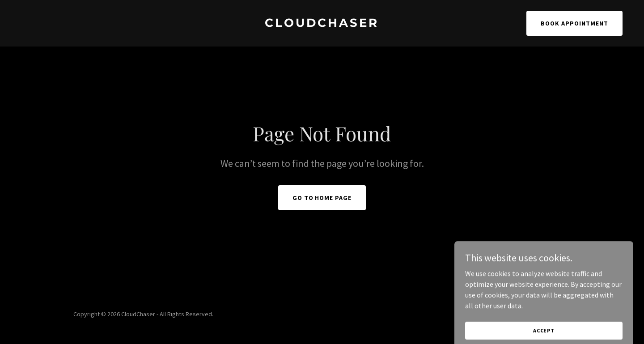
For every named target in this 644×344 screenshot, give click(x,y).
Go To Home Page (322, 198)
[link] (322, 24)
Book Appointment (574, 23)
